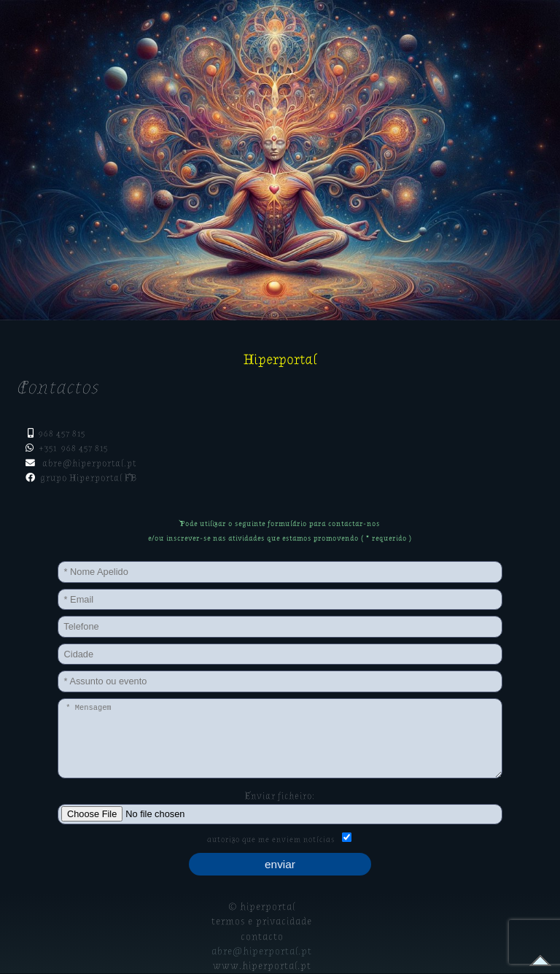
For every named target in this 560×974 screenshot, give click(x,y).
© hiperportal (262, 907)
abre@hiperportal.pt (89, 463)
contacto (262, 937)
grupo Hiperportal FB (86, 478)
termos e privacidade (262, 921)
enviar (280, 864)
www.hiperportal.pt (262, 966)
